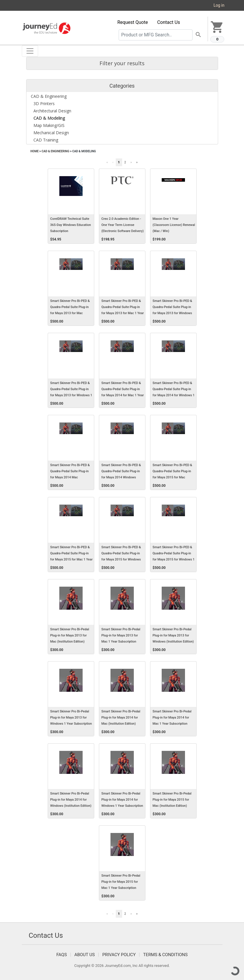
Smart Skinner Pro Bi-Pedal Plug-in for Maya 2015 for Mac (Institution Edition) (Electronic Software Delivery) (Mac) (174, 806)
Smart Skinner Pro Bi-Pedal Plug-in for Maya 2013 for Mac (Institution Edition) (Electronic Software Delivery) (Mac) (72, 642)
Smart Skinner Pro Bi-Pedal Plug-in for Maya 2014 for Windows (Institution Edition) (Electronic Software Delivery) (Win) (72, 806)
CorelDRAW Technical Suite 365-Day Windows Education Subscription (71, 225)
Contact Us (169, 22)
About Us (85, 955)
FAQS (62, 955)
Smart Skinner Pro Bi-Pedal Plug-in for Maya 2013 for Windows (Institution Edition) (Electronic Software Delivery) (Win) (174, 642)
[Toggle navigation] (30, 51)
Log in (219, 5)
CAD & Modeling (84, 151)
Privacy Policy (119, 955)
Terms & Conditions (165, 955)
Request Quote (133, 22)
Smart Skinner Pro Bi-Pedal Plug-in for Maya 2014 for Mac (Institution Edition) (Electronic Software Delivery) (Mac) (123, 724)
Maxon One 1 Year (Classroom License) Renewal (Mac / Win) (174, 225)
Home (35, 151)
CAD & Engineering (55, 151)
